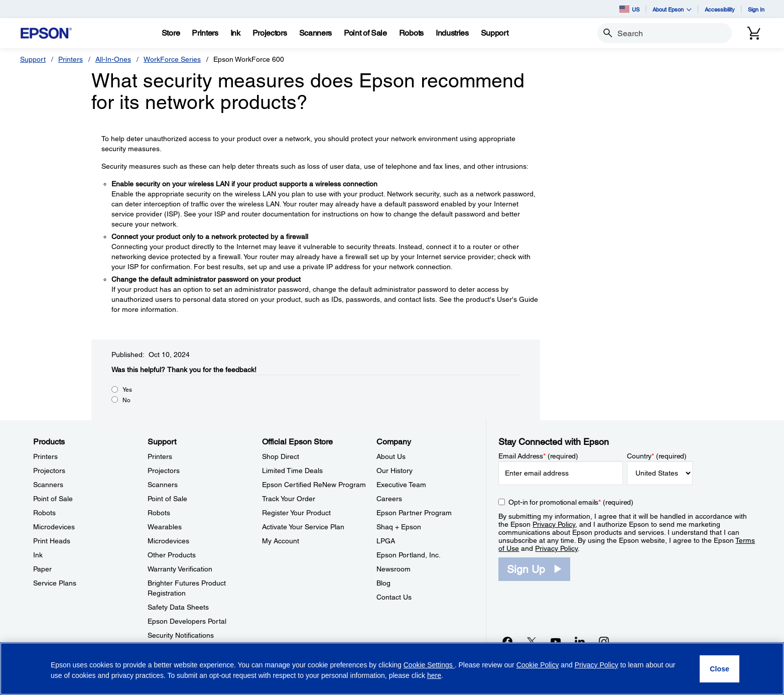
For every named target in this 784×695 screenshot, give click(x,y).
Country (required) (657, 456)
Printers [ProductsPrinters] (45, 456)
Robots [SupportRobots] (159, 513)
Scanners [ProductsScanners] (48, 485)
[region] (392, 669)
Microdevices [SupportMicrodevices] (168, 541)
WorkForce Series (172, 59)
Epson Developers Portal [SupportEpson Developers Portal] (187, 621)
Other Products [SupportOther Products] (172, 555)
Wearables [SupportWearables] (165, 527)
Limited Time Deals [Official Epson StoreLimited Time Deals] (292, 471)
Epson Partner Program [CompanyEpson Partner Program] (414, 513)
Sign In (756, 9)
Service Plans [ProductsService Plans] (55, 583)
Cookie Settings (429, 665)
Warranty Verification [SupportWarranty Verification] (180, 569)
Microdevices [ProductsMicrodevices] (54, 527)
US (629, 9)
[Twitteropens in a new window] (532, 641)
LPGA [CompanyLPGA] (386, 541)
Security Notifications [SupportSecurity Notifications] (181, 635)
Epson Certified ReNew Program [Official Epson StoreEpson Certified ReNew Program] (314, 485)
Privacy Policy (554, 524)
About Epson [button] (672, 9)
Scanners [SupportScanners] (163, 485)
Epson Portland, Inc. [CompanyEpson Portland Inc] (409, 555)
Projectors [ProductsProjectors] (49, 471)
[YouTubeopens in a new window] (556, 641)
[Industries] (452, 33)
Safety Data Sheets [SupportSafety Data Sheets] (178, 607)
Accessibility (720, 9)
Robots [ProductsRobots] (44, 513)
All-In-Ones (113, 59)
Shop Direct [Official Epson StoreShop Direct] (281, 456)
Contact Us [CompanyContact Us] (394, 597)
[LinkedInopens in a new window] (580, 641)
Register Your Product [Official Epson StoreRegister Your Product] (296, 513)
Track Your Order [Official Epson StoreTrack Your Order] (289, 499)
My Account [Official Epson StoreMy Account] (281, 541)
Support (33, 59)
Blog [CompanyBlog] (383, 583)
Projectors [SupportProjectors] (164, 471)
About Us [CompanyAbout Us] (391, 456)
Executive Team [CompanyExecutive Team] (401, 485)
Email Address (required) (538, 456)
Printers (71, 59)
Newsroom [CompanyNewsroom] (394, 569)
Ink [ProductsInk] (38, 555)
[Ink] (235, 33)
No (126, 400)
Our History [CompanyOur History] (395, 471)
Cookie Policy (538, 665)
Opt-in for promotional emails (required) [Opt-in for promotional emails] (571, 502)
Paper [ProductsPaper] (42, 569)
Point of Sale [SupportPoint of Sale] (167, 499)
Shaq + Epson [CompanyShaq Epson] (399, 527)
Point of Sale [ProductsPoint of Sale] (53, 499)
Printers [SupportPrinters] (160, 456)
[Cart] (754, 33)
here (434, 675)
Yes (127, 390)
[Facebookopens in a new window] (507, 641)
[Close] (720, 669)
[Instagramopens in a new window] (604, 641)
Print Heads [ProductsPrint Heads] (52, 541)
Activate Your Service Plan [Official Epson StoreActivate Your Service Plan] (303, 527)
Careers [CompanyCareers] (389, 499)
